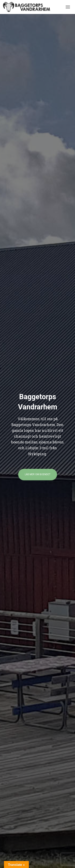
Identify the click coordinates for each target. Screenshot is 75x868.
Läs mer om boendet (38, 474)
